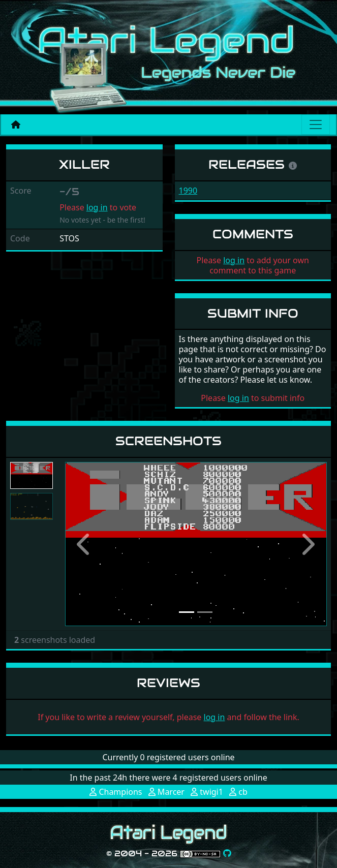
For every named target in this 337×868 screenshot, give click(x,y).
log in (97, 207)
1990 (188, 191)
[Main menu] (316, 125)
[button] (85, 544)
